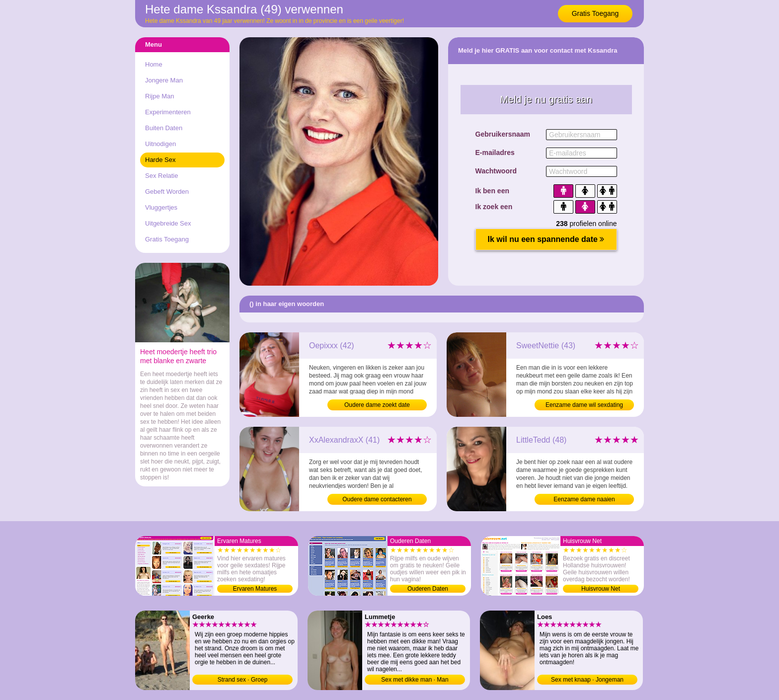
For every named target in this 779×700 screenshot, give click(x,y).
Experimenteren (168, 112)
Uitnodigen (160, 144)
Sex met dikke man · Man (415, 680)
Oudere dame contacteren (377, 499)
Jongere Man (164, 80)
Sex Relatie (161, 176)
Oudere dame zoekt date (377, 405)
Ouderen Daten (428, 589)
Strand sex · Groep (243, 680)
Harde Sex (160, 160)
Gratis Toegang (595, 13)
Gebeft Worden (167, 192)
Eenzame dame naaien (584, 499)
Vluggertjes (161, 207)
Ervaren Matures (255, 589)
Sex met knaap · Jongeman (587, 680)
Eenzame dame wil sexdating (584, 405)
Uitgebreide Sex (168, 223)
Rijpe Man (160, 96)
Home (154, 64)
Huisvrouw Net (601, 589)
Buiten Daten (164, 128)
